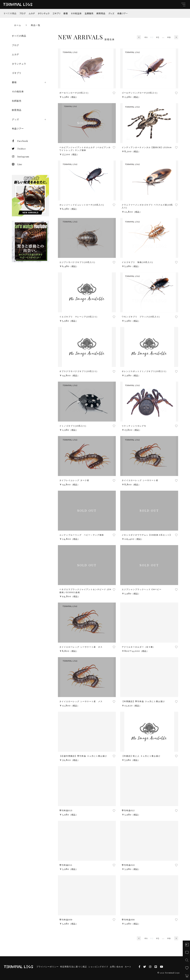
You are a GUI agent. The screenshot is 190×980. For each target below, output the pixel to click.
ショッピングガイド (98, 967)
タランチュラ (44, 13)
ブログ (23, 13)
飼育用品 (101, 13)
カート (128, 967)
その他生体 (76, 13)
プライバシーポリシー (47, 967)
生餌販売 (89, 13)
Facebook (20, 141)
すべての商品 (10, 13)
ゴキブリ (56, 13)
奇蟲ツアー (123, 13)
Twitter (19, 149)
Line (17, 164)
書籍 (66, 13)
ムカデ (32, 13)
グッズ (111, 13)
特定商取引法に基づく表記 (73, 967)
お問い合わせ (117, 967)
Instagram (20, 157)
